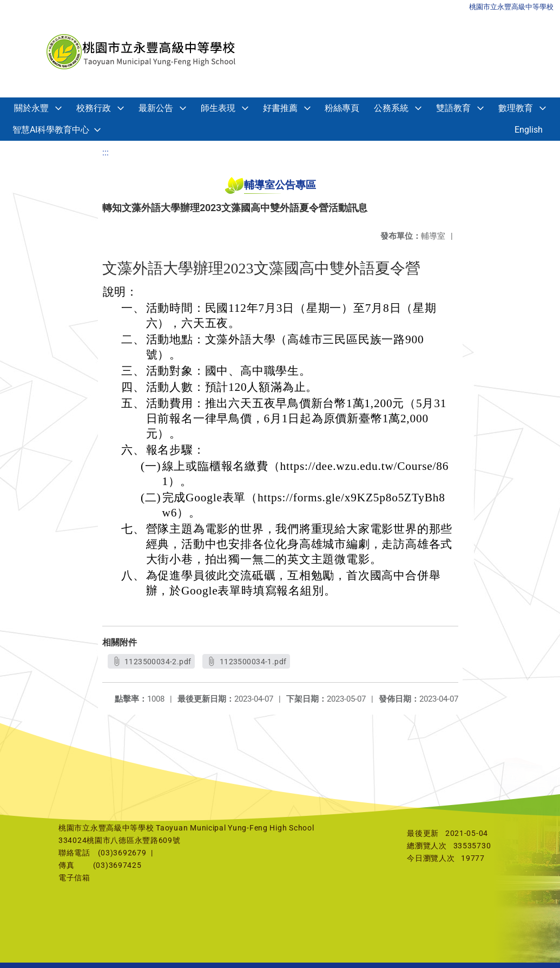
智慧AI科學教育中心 (51, 130)
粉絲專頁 (342, 108)
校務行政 (94, 108)
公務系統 (391, 108)
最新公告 (156, 108)
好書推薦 (280, 108)
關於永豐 (31, 108)
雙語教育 (453, 108)
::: (106, 152)
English (529, 130)
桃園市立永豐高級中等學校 (511, 7)
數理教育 (516, 108)
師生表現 (218, 108)
